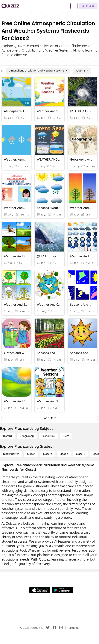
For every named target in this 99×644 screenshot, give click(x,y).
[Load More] (49, 418)
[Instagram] (61, 628)
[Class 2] (82, 71)
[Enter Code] (88, 6)
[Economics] (48, 436)
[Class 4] (80, 454)
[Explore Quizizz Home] (10, 6)
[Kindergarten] (11, 454)
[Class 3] (64, 454)
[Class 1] (31, 454)
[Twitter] (48, 628)
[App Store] (40, 590)
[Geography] (27, 436)
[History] (7, 436)
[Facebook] (54, 628)
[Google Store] (62, 590)
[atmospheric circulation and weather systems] (38, 71)
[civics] (66, 436)
